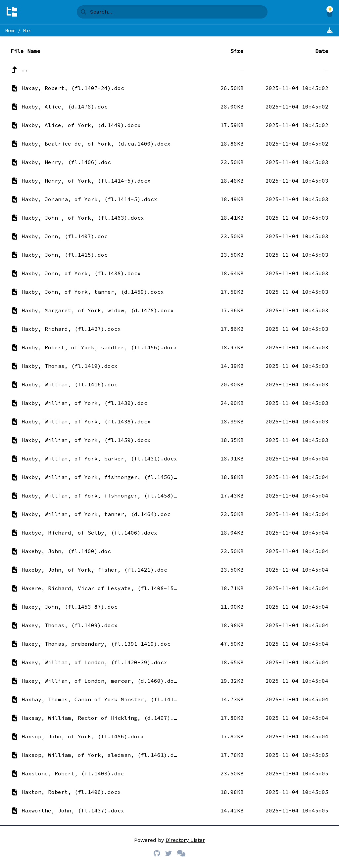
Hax (27, 30)
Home (10, 30)
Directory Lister (185, 840)
